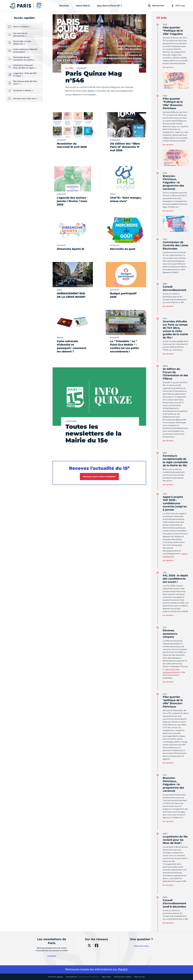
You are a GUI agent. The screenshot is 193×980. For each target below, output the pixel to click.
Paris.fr (123, 969)
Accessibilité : (82, 977)
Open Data (106, 977)
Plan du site (139, 977)
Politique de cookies (123, 977)
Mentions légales (56, 977)
